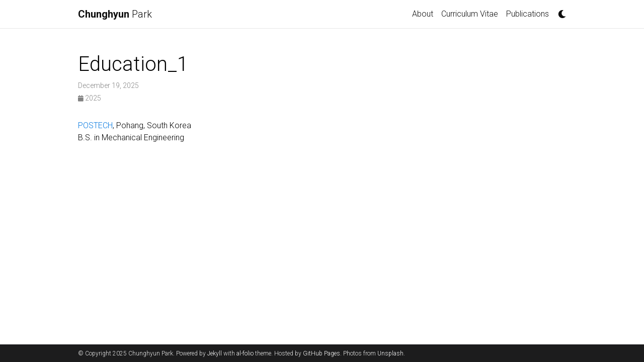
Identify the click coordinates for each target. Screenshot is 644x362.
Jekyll (215, 353)
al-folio (245, 353)
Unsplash (390, 353)
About (423, 14)
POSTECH (95, 125)
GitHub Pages (321, 353)
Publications (528, 14)
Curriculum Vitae (470, 14)
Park (115, 14)
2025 (90, 98)
